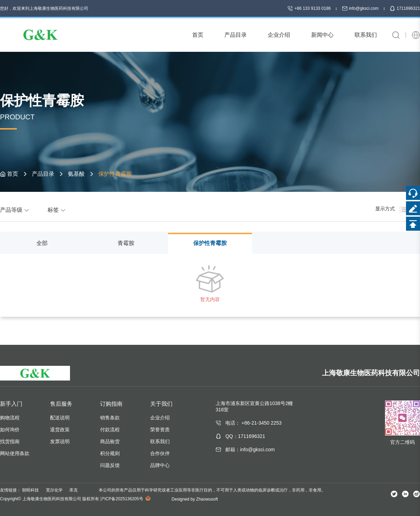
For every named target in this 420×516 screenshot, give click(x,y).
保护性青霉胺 (210, 243)
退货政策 (60, 430)
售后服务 (61, 404)
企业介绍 (160, 418)
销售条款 (110, 418)
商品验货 (110, 441)
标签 (57, 210)
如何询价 (10, 430)
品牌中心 (160, 465)
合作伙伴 (160, 453)
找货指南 (10, 441)
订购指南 (111, 404)
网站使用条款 (15, 453)
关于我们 (161, 404)
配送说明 (60, 418)
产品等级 (15, 210)
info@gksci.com (361, 8)
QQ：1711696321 (245, 436)
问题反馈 (110, 465)
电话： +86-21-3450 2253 (254, 423)
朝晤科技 (30, 490)
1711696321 (405, 8)
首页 (13, 174)
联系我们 (160, 441)
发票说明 (60, 441)
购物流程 (10, 418)
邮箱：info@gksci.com (250, 449)
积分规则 (110, 453)
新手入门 (11, 404)
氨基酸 (76, 174)
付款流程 (110, 430)
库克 (73, 490)
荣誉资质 (160, 430)
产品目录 (43, 174)
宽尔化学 (54, 490)
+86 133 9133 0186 (310, 8)
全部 (42, 243)
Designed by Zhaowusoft (195, 499)
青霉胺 (126, 243)
